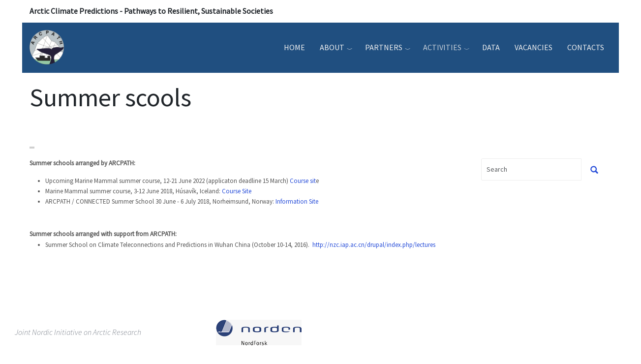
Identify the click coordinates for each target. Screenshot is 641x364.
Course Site (237, 191)
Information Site (297, 201)
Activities (442, 47)
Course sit (303, 181)
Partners (384, 47)
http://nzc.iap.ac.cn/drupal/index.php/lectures (374, 245)
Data (491, 47)
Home (294, 47)
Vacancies (534, 47)
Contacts (586, 47)
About (332, 47)
